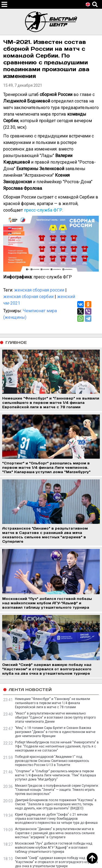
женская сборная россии (39, 290)
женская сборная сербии (28, 297)
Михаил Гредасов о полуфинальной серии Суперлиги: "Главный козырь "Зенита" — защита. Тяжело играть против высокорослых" (57, 790)
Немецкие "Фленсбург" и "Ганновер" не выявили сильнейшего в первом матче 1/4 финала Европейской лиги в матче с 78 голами (52, 703)
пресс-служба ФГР (43, 210)
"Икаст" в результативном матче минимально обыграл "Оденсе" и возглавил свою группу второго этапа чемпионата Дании (55, 717)
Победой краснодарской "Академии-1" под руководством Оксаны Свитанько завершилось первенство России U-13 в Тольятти (52, 761)
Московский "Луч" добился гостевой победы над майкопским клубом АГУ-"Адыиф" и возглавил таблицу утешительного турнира (54, 848)
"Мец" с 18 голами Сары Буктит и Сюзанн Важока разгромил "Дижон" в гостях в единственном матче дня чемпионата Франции (55, 732)
